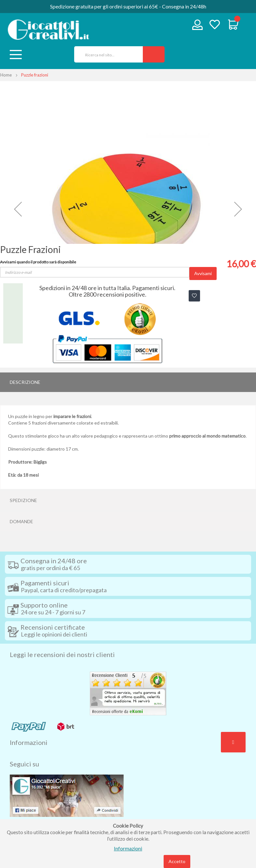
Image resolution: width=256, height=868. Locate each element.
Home (6, 75)
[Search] (154, 54)
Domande (21, 521)
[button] (18, 209)
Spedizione (23, 500)
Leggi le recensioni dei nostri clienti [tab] (62, 654)
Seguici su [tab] (24, 764)
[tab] (128, 382)
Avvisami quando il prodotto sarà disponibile (38, 262)
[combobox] (106, 54)
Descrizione (25, 382)
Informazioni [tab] (29, 742)
